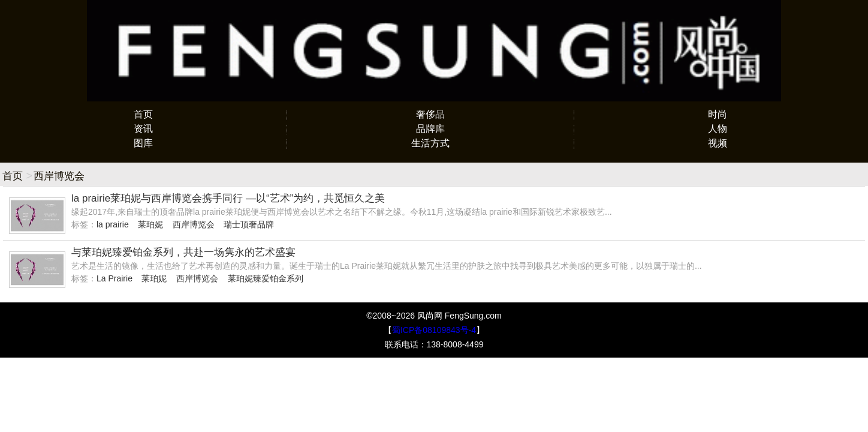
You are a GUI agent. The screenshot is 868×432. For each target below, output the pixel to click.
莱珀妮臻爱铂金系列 (266, 278)
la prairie (113, 224)
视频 (718, 143)
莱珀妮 (150, 224)
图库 (143, 143)
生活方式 (430, 143)
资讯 (143, 129)
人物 (718, 129)
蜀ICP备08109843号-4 (434, 330)
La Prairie (114, 278)
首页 (143, 114)
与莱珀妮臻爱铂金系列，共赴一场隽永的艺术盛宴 (183, 252)
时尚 (718, 114)
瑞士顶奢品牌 (249, 224)
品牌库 (430, 129)
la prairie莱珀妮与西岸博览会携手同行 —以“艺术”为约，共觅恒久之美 (228, 198)
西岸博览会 (194, 224)
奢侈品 (430, 114)
